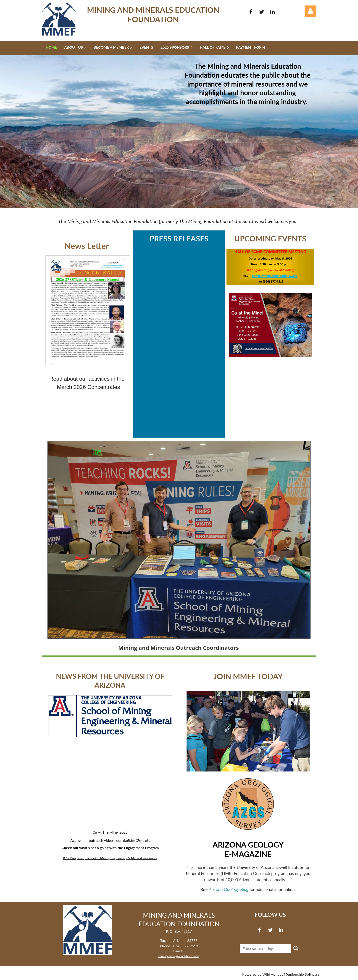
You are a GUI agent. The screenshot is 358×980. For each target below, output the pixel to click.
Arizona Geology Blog (229, 890)
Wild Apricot (273, 974)
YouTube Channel (135, 840)
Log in (310, 11)
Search (296, 948)
